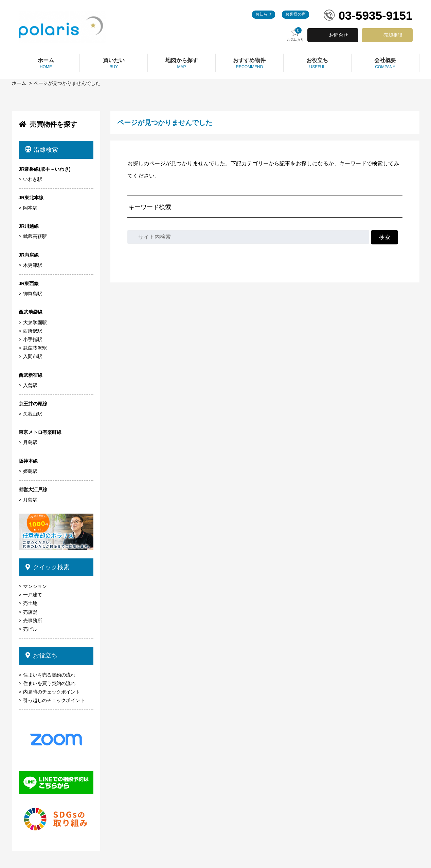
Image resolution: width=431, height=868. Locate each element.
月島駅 (30, 442)
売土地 (30, 603)
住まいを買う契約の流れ (49, 683)
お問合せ (339, 35)
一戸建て (33, 595)
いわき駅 (33, 179)
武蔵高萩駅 (35, 236)
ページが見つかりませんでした (67, 83)
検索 (384, 237)
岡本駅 (30, 208)
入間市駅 (33, 356)
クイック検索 (48, 567)
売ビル (30, 629)
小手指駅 (33, 339)
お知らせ (264, 14)
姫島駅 (30, 471)
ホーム (19, 83)
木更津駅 (33, 265)
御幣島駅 (33, 294)
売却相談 (393, 35)
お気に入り (295, 34)
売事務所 (33, 621)
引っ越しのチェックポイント (54, 700)
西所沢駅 (33, 331)
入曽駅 (30, 385)
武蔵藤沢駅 (35, 348)
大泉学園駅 (35, 322)
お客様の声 (295, 14)
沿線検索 (42, 150)
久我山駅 (33, 414)
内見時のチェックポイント (52, 692)
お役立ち (42, 655)
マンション (35, 586)
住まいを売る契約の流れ (49, 675)
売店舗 (30, 612)
